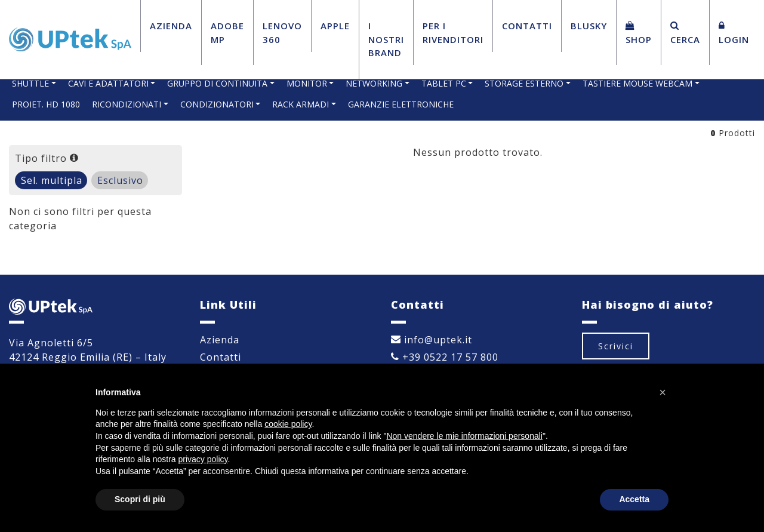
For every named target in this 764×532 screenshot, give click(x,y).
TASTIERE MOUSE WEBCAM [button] (637, 83)
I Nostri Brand (386, 39)
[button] (663, 392)
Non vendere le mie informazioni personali (464, 436)
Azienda (171, 26)
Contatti (527, 26)
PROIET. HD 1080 (46, 104)
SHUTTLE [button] (30, 83)
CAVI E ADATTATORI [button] (108, 83)
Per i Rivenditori (453, 33)
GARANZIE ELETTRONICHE (401, 104)
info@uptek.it (432, 340)
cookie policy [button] (288, 424)
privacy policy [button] (203, 459)
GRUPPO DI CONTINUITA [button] (217, 83)
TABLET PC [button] (444, 83)
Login (734, 33)
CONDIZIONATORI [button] (217, 104)
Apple (335, 26)
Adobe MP (227, 33)
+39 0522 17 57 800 (445, 357)
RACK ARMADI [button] (301, 104)
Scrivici (616, 346)
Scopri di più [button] (140, 499)
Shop (639, 33)
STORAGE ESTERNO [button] (524, 83)
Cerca (685, 33)
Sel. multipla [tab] (52, 180)
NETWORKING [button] (374, 83)
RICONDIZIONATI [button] (127, 104)
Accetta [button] (634, 499)
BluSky (589, 26)
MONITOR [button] (307, 83)
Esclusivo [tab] (120, 180)
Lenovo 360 (282, 33)
